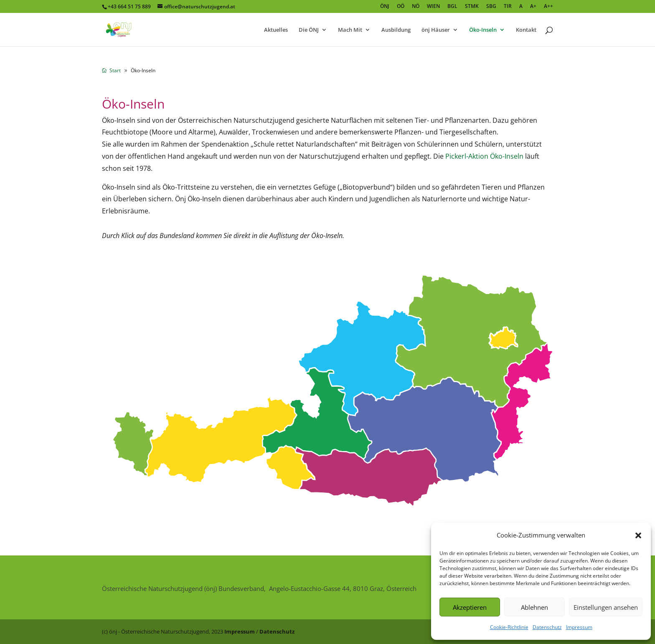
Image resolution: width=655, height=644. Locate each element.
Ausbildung (396, 30)
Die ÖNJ (309, 30)
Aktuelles (276, 30)
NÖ (416, 7)
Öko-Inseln (483, 30)
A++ (548, 7)
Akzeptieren (470, 607)
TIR (508, 7)
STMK (472, 7)
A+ (533, 7)
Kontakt (526, 30)
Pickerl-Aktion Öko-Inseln (484, 156)
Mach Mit (350, 30)
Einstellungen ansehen (606, 607)
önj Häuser (436, 30)
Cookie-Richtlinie (509, 627)
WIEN (433, 7)
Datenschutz (547, 627)
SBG (491, 7)
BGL (452, 7)
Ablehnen (534, 607)
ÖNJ (385, 7)
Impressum (579, 627)
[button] (638, 535)
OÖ (401, 7)
